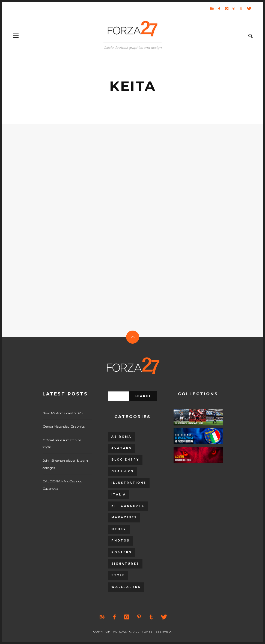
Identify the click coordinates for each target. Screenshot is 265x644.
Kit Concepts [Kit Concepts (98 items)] (128, 506)
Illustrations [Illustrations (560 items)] (129, 483)
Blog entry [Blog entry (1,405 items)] (125, 460)
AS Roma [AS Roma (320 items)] (121, 437)
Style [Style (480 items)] (118, 575)
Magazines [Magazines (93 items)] (124, 517)
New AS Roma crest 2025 (62, 413)
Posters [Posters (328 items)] (122, 552)
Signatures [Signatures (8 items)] (125, 564)
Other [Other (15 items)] (119, 529)
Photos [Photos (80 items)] (120, 541)
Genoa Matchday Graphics (64, 426)
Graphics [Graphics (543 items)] (123, 471)
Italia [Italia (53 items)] (119, 495)
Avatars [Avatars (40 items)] (122, 448)
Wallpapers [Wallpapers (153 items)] (126, 587)
